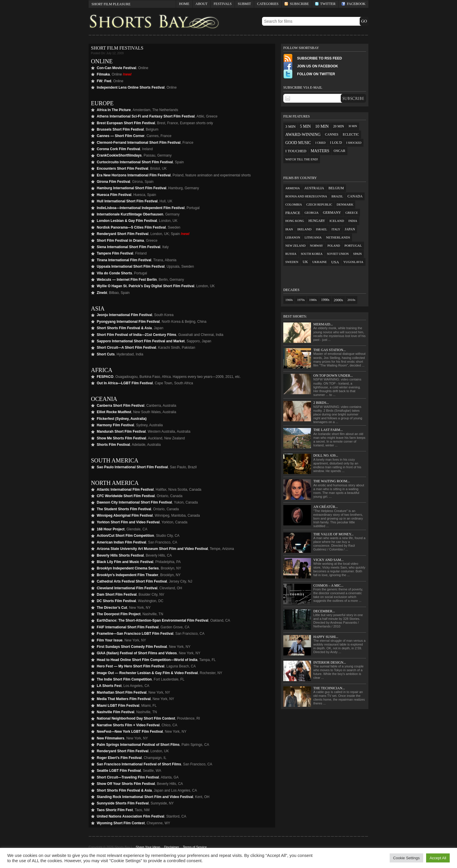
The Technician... (329, 688)
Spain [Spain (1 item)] (357, 254)
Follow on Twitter (309, 74)
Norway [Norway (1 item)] (316, 246)
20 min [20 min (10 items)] (339, 126)
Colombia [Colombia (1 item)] (294, 205)
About (202, 4)
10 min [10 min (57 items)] (322, 126)
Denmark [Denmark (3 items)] (345, 204)
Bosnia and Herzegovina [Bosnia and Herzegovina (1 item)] (306, 196)
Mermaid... (323, 324)
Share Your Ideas (148, 847)
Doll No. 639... (326, 455)
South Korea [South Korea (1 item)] (312, 254)
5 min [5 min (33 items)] (305, 126)
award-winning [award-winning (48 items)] (303, 134)
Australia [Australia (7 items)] (314, 188)
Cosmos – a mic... (328, 585)
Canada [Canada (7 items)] (355, 196)
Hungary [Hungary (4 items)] (317, 221)
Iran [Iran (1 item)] (289, 229)
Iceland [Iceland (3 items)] (337, 221)
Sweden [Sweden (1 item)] (292, 262)
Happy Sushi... (326, 637)
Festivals (223, 4)
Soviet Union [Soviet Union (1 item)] (338, 254)
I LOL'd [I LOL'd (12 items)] (336, 143)
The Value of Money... (333, 534)
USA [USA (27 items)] (335, 262)
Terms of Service (195, 847)
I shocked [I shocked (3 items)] (354, 143)
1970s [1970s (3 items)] (301, 300)
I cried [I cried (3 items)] (320, 143)
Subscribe (297, 4)
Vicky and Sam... (328, 560)
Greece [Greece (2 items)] (352, 213)
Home (184, 4)
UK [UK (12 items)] (305, 262)
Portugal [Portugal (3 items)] (353, 246)
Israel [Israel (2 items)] (322, 229)
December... (324, 611)
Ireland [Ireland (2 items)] (304, 229)
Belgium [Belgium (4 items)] (336, 188)
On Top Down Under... (333, 376)
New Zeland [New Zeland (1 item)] (295, 246)
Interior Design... (330, 662)
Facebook (354, 4)
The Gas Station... (329, 350)
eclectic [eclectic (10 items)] (351, 135)
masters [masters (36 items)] (320, 151)
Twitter (325, 4)
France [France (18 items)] (293, 213)
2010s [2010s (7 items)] (351, 300)
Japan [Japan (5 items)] (350, 229)
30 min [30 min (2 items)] (353, 126)
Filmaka (103, 74)
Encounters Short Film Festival (123, 169)
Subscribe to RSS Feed (313, 58)
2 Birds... (321, 403)
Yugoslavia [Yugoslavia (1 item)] (353, 262)
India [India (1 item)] (353, 221)
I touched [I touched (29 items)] (296, 151)
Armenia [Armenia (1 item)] (293, 188)
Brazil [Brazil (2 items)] (337, 196)
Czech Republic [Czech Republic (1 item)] (319, 205)
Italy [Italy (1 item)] (336, 229)
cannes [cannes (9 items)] (332, 134)
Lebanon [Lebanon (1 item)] (293, 237)
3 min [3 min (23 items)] (290, 126)
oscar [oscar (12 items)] (340, 151)
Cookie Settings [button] (406, 858)
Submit (244, 4)
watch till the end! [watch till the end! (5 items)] (302, 159)
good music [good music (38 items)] (298, 143)
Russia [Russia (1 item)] (291, 254)
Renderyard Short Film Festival (123, 234)
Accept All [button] (438, 858)
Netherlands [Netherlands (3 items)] (338, 237)
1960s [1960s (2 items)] (289, 300)
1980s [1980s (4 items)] (313, 300)
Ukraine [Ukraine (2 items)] (320, 262)
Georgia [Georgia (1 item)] (312, 213)
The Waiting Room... (332, 481)
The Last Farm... (328, 430)
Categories (266, 5)
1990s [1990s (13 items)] (325, 300)
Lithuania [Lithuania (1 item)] (313, 237)
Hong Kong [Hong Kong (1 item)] (295, 221)
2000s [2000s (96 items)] (338, 300)
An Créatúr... (326, 507)
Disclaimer (172, 847)
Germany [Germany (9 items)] (332, 213)
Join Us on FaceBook (311, 66)
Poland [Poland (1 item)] (334, 246)
